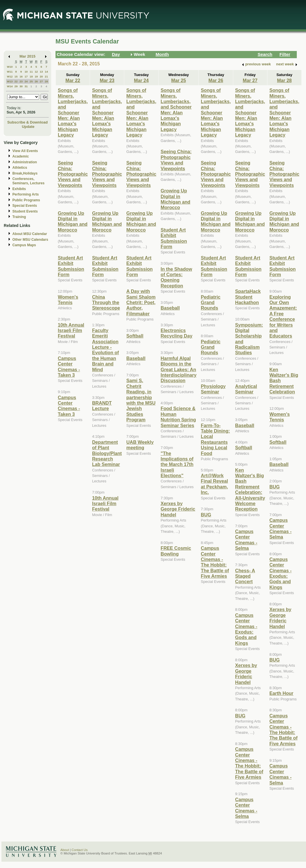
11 (31, 72)
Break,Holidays (25, 173)
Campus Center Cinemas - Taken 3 (69, 406)
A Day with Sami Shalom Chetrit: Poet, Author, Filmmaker (141, 302)
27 (41, 81)
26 (36, 81)
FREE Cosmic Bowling (176, 551)
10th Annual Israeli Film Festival (71, 330)
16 (21, 76)
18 (31, 76)
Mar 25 (178, 80)
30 (21, 86)
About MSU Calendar (30, 234)
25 (31, 81)
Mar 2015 (27, 56)
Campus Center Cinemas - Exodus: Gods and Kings (246, 629)
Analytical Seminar (246, 389)
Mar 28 (284, 80)
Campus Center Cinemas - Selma (246, 540)
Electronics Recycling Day (177, 333)
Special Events (25, 206)
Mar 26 (216, 80)
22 (16, 81)
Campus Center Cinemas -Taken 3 (69, 367)
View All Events (25, 151)
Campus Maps (24, 245)
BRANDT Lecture (102, 406)
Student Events (25, 211)
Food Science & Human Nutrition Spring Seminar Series (178, 417)
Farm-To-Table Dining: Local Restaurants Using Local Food (215, 439)
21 (46, 76)
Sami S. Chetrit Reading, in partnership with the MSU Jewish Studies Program (141, 400)
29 (16, 86)
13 (41, 72)
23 (21, 81)
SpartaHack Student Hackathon (248, 297)
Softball (135, 336)
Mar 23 (107, 80)
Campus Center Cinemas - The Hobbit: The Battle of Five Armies (215, 562)
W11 (10, 72)
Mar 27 (250, 80)
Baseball (136, 358)
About (65, 850)
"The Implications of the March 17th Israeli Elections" (177, 465)
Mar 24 (141, 80)
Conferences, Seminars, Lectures (28, 181)
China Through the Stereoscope (106, 303)
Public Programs (26, 200)
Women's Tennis (68, 300)
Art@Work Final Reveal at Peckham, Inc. (214, 484)
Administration (25, 162)
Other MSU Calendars (30, 240)
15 (16, 76)
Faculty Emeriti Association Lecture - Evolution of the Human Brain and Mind (105, 350)
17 (26, 76)
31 (26, 86)
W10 (10, 67)
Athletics (20, 168)
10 (26, 72)
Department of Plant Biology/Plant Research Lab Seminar (107, 453)
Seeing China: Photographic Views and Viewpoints (73, 174)
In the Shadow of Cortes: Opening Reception (177, 277)
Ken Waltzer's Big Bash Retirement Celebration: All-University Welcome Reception (250, 490)
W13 (10, 81)
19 (36, 76)
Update (28, 127)
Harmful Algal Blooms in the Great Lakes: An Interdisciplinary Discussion (179, 369)
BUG (206, 515)
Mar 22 (73, 80)
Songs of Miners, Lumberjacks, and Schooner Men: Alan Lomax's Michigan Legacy (73, 112)
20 (41, 76)
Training (19, 217)
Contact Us (80, 850)
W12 (10, 76)
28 (46, 81)
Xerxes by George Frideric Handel (178, 509)
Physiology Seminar (213, 389)
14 (46, 72)
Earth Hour (281, 693)
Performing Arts (26, 194)
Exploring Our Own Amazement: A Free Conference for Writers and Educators (283, 317)
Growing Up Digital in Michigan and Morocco (73, 221)
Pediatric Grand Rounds (211, 303)
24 (26, 81)
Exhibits (19, 189)
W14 (10, 86)
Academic (21, 156)
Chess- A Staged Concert (245, 576)
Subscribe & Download (27, 122)
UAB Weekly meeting (140, 445)
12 (36, 72)
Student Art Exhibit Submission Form (71, 266)
